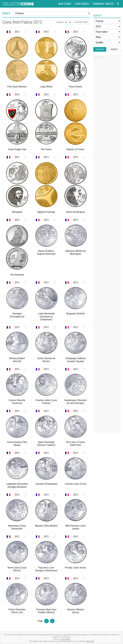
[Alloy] (107, 37)
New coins (64, 4)
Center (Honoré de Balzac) (46, 360)
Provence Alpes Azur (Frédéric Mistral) (46, 611)
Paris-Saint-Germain (17, 87)
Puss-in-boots (75, 87)
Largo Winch (46, 87)
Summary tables (103, 4)
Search (100, 49)
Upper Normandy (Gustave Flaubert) (46, 444)
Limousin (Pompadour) (46, 484)
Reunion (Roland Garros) (75, 611)
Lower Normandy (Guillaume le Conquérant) (46, 316)
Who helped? (66, 639)
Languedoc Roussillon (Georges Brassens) (17, 485)
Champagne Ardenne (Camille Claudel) (75, 360)
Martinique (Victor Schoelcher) (17, 527)
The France (46, 149)
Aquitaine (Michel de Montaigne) (76, 252)
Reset (114, 49)
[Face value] (107, 32)
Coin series (82, 4)
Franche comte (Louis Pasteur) (46, 402)
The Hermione (17, 275)
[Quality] (107, 42)
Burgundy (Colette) (76, 314)
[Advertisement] (107, 106)
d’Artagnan (17, 212)
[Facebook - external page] (118, 4)
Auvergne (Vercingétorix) (17, 315)
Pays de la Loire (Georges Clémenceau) (46, 569)
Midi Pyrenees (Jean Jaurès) (75, 527)
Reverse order (81, 22)
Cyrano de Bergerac (75, 212)
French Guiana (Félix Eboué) (17, 444)
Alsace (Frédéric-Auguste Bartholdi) (46, 252)
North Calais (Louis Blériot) (17, 569)
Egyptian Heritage (46, 212)
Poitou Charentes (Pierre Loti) (17, 611)
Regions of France (75, 149)
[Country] (107, 21)
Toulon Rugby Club (17, 149)
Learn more (90, 641)
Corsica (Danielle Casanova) (17, 402)
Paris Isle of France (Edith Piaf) (75, 444)
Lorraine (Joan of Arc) (76, 484)
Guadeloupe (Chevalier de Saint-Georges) (75, 402)
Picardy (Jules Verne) (75, 568)
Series (6, 13)
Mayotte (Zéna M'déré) (46, 526)
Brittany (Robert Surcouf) (17, 360)
